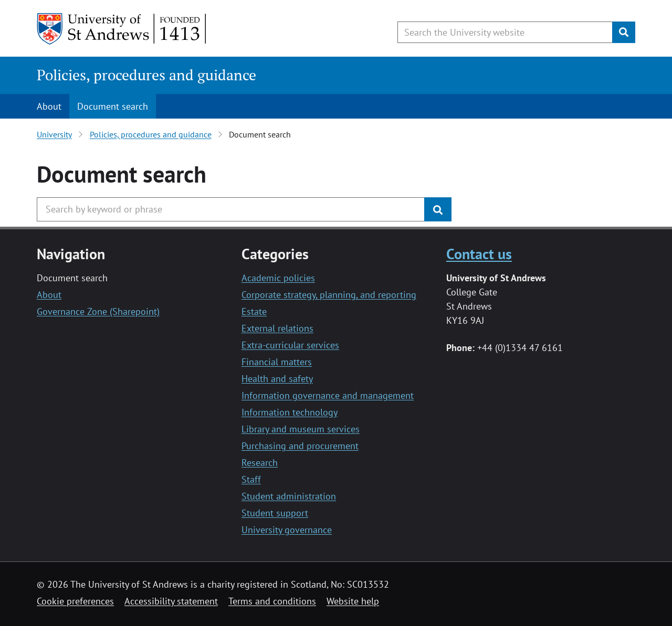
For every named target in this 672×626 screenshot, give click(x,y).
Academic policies (278, 278)
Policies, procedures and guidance (146, 75)
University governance (287, 530)
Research (260, 463)
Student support (275, 513)
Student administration (289, 496)
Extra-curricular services (290, 345)
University (54, 134)
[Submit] (624, 32)
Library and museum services (301, 429)
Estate (254, 311)
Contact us (479, 254)
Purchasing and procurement (300, 446)
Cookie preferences (75, 601)
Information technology (290, 412)
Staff (251, 479)
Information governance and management (328, 395)
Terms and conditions (272, 601)
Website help (353, 601)
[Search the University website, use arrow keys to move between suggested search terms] (505, 32)
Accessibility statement (171, 601)
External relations (277, 328)
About (49, 106)
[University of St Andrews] (122, 29)
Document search (113, 106)
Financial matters (277, 362)
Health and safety (277, 379)
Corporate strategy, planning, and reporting (329, 295)
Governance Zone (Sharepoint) (98, 311)
